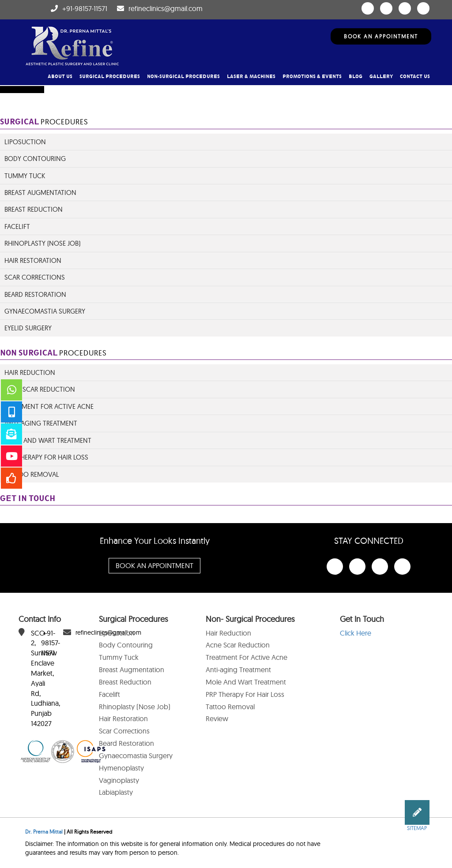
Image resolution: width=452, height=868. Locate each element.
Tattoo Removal (32, 474)
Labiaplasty (116, 792)
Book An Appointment (381, 36)
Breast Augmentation (40, 193)
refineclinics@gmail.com (166, 8)
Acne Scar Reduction (40, 389)
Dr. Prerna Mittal (44, 832)
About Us (60, 77)
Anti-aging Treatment (238, 670)
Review (217, 718)
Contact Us (415, 77)
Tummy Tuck (25, 176)
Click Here (356, 633)
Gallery (381, 77)
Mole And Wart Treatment (48, 440)
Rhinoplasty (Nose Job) (42, 243)
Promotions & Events (312, 77)
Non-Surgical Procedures (183, 77)
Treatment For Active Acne (247, 657)
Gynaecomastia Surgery (45, 311)
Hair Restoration (33, 260)
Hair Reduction (30, 372)
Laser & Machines (251, 77)
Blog (356, 77)
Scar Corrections (35, 277)
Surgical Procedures (110, 77)
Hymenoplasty (121, 768)
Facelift (17, 226)
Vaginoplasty (119, 780)
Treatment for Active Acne (49, 406)
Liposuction (25, 142)
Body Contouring (35, 159)
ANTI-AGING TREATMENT (41, 423)
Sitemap (417, 828)
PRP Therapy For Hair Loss (46, 457)
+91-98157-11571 (85, 8)
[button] (417, 812)
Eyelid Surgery (28, 328)
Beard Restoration (35, 294)
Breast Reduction (34, 209)
